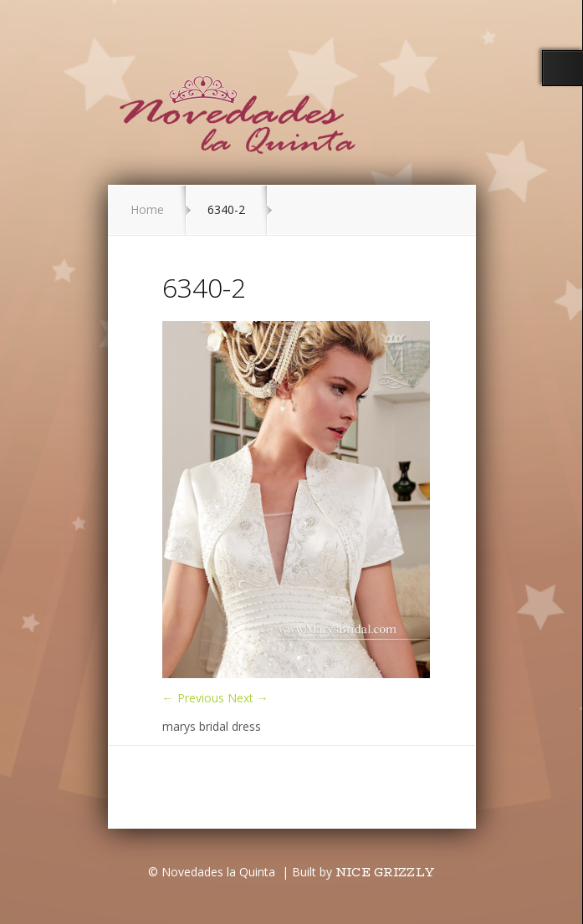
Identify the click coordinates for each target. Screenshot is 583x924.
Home (147, 209)
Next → (248, 698)
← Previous (193, 698)
